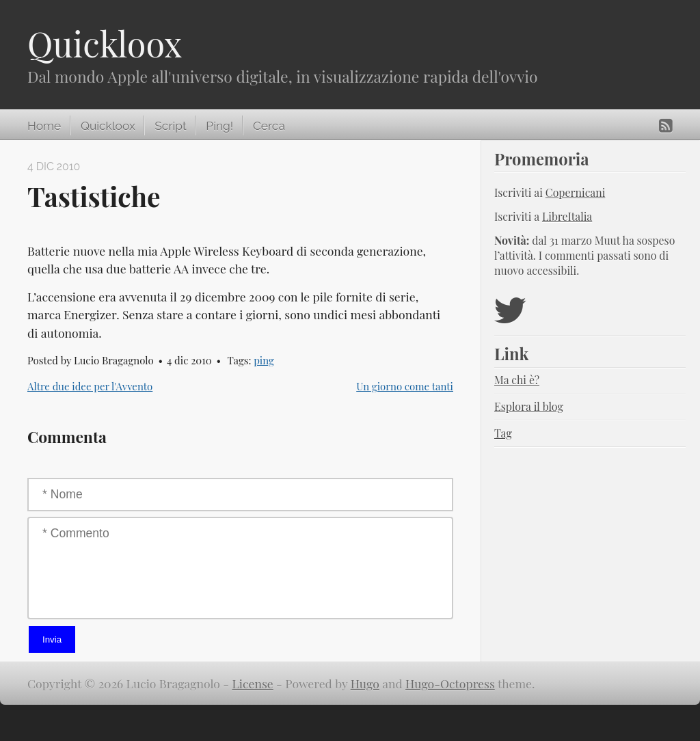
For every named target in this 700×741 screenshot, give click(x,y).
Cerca (269, 126)
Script (170, 126)
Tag (503, 433)
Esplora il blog (529, 406)
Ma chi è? (517, 380)
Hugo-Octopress (450, 683)
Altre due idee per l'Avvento (90, 386)
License (253, 683)
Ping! (219, 126)
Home (44, 126)
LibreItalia (567, 216)
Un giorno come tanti (405, 386)
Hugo (365, 683)
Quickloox (105, 43)
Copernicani (576, 192)
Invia (52, 639)
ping (264, 360)
